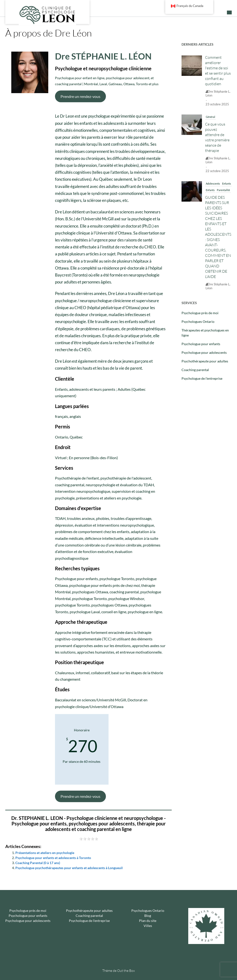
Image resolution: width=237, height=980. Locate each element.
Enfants (227, 183)
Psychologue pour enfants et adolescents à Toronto (53, 858)
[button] (229, 12)
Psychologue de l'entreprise (202, 378)
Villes (148, 926)
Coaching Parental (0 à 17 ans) (38, 863)
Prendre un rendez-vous (80, 96)
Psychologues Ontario (198, 322)
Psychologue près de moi (200, 313)
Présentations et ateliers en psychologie (45, 853)
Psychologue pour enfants (201, 344)
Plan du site (148, 921)
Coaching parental (195, 370)
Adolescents (213, 183)
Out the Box (126, 971)
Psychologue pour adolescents (204, 352)
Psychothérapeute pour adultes (205, 361)
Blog (148, 916)
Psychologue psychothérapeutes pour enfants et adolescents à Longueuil (69, 868)
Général (210, 117)
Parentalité (223, 190)
